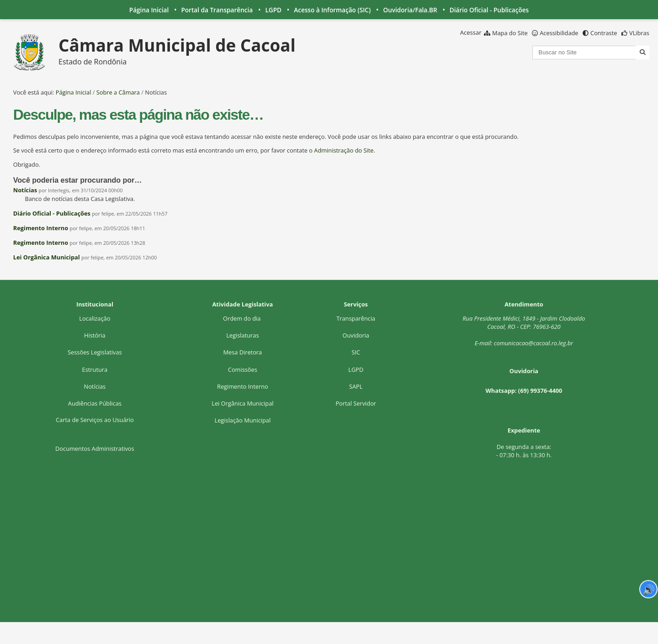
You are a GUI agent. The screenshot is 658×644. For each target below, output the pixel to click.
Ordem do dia (243, 318)
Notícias (25, 190)
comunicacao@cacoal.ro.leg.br (533, 343)
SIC (356, 352)
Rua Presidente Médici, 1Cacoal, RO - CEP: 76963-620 (524, 322)
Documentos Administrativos (95, 449)
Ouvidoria (356, 335)
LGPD (273, 10)
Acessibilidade (559, 33)
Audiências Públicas (95, 403)
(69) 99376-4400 (540, 391)
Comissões (243, 370)
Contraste (604, 33)
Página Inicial (149, 10)
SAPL (356, 386)
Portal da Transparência (217, 10)
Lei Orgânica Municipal (47, 257)
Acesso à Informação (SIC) (332, 10)
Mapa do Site (510, 33)
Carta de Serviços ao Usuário (95, 420)
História (95, 335)
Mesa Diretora (242, 352)
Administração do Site (344, 150)
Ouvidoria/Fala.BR (410, 10)
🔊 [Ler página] (649, 589)
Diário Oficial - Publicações (489, 10)
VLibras (639, 33)
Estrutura (95, 370)
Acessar (471, 32)
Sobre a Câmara (118, 92)
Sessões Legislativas (95, 352)
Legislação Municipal (242, 420)
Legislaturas (242, 335)
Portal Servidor (356, 403)
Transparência (356, 318)
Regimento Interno (41, 228)
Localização (95, 318)
